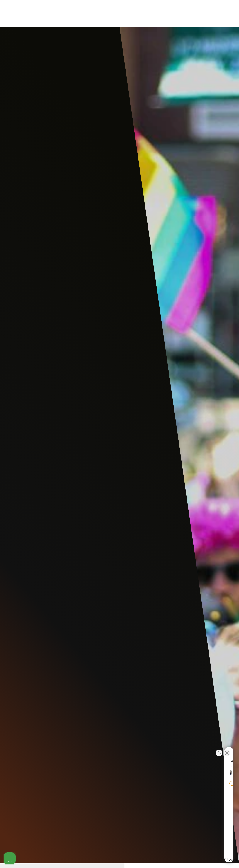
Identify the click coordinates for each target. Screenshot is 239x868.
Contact (173, 14)
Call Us (198, 14)
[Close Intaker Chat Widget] (227, 750)
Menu (218, 14)
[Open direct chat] (219, 750)
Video (134, 14)
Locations (153, 14)
